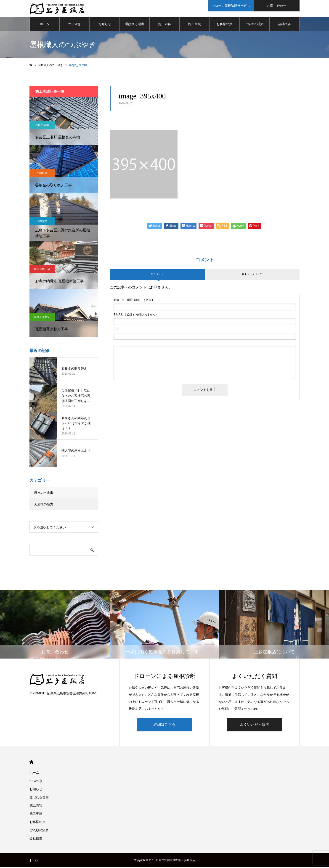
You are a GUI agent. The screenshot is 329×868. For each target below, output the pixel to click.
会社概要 (284, 25)
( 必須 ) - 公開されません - (135, 316)
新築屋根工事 (42, 270)
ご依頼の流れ (255, 25)
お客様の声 (224, 25)
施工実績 (194, 25)
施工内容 (164, 25)
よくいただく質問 (255, 725)
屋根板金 (42, 174)
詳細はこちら (164, 725)
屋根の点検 (42, 126)
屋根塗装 (42, 222)
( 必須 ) (133, 301)
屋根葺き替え (42, 318)
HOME (31, 763)
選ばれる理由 (135, 25)
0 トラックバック (252, 275)
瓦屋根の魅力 (44, 505)
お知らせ (105, 25)
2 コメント (157, 275)
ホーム (45, 25)
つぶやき (74, 25)
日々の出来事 (44, 494)
